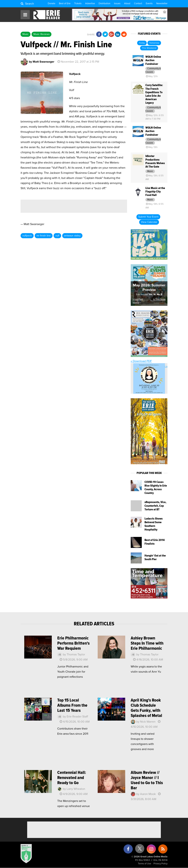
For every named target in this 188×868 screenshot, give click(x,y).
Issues (117, 4)
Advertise (90, 4)
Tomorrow (154, 43)
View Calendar (149, 222)
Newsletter (162, 4)
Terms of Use (144, 864)
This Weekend (149, 48)
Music (26, 34)
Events (149, 4)
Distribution (104, 4)
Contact (138, 4)
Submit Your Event (148, 217)
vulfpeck (27, 236)
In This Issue (159, 299)
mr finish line (44, 236)
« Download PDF (141, 361)
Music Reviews (41, 34)
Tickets (78, 4)
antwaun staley (72, 236)
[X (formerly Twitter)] (140, 850)
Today (142, 43)
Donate (51, 4)
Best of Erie (65, 4)
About (127, 4)
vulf (57, 236)
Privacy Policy (160, 864)
